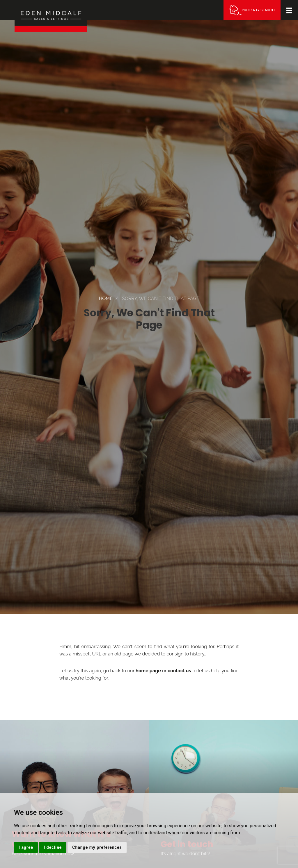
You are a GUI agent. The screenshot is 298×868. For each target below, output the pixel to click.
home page (148, 671)
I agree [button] (26, 847)
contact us (179, 671)
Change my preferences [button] (97, 847)
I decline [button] (53, 847)
